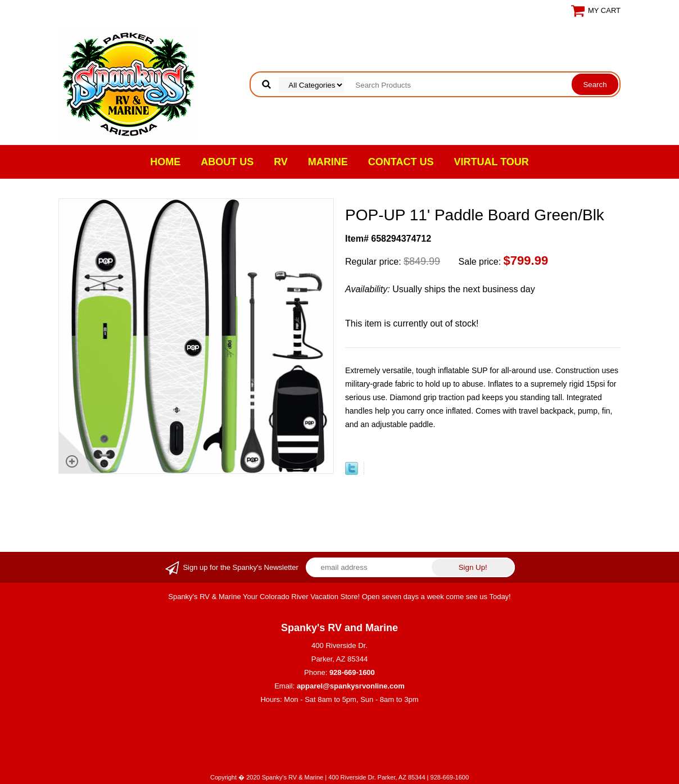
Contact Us (401, 162)
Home (165, 162)
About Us (227, 162)
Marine (328, 162)
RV (281, 162)
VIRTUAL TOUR (492, 162)
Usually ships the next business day (440, 289)
